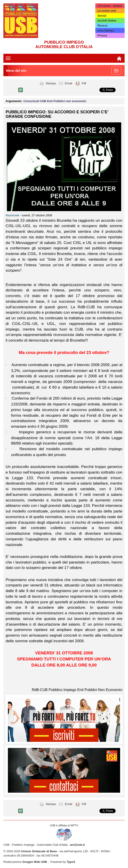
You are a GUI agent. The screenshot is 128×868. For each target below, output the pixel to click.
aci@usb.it (77, 845)
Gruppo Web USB (35, 862)
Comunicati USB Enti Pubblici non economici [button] (55, 101)
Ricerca (102, 26)
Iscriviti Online (107, 21)
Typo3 (71, 862)
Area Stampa (106, 31)
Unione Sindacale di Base (39, 851)
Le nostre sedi (107, 11)
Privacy (102, 36)
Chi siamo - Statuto (110, 6)
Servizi (102, 16)
